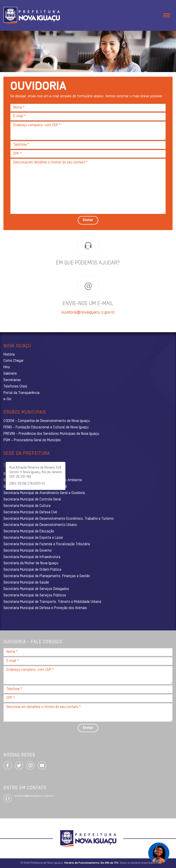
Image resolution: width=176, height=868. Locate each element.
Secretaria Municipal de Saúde (26, 583)
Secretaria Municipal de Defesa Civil (30, 512)
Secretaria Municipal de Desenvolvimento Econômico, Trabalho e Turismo (59, 519)
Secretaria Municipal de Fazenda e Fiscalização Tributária (47, 544)
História (9, 355)
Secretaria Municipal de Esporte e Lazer (33, 538)
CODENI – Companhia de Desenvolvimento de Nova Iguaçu (47, 421)
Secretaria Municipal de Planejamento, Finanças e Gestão (47, 576)
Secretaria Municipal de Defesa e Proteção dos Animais (45, 608)
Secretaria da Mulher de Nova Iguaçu (31, 563)
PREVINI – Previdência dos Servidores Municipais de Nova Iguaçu (51, 434)
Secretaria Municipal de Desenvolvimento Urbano (40, 525)
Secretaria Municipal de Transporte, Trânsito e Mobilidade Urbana (52, 602)
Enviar (88, 220)
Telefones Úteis (15, 387)
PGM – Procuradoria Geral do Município (32, 440)
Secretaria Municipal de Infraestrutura (32, 557)
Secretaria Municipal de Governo (28, 551)
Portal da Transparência (21, 393)
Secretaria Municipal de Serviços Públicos (35, 596)
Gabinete (10, 374)
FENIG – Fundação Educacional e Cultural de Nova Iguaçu (46, 427)
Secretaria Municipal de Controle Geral (32, 500)
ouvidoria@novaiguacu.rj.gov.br (88, 313)
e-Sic (7, 399)
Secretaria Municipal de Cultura (27, 506)
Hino (7, 367)
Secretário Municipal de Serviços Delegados (36, 589)
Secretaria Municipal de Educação (29, 531)
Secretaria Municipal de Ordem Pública (32, 570)
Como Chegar (14, 361)
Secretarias (12, 380)
